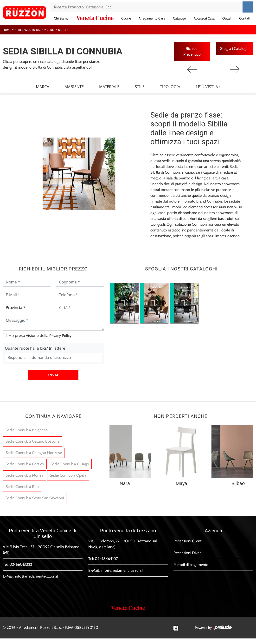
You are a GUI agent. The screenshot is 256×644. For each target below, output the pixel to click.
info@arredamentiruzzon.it (37, 576)
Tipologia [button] (170, 87)
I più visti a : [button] (208, 87)
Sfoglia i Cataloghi (235, 49)
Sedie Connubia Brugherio (27, 430)
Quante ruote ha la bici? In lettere (35, 348)
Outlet (227, 18)
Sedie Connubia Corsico (25, 464)
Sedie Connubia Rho (22, 487)
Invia (53, 375)
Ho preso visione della (40, 336)
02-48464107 (106, 559)
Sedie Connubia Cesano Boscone (32, 442)
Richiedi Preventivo (192, 51)
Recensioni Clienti (188, 541)
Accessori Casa (204, 18)
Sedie (51, 30)
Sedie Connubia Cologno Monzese (34, 453)
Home (7, 30)
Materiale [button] (109, 87)
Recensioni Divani (188, 553)
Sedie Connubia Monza (24, 476)
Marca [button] (42, 87)
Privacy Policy (60, 336)
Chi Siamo (61, 18)
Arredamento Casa (152, 18)
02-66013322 (21, 565)
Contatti (245, 18)
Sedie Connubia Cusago (70, 464)
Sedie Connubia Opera (68, 476)
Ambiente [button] (74, 87)
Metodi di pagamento (191, 565)
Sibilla (63, 30)
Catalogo (179, 18)
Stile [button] (140, 87)
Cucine (126, 18)
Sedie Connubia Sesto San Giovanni (35, 498)
